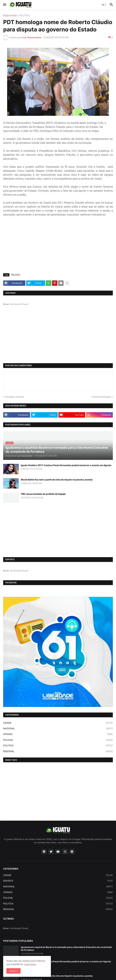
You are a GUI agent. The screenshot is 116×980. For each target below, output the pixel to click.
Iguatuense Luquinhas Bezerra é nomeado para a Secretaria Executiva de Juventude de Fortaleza (66, 948)
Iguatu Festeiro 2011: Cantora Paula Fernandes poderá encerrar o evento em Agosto (66, 465)
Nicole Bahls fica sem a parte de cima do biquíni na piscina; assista (57, 480)
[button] (4, 5)
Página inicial (10, 16)
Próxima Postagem (101, 397)
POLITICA (24, 16)
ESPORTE (58, 881)
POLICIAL (58, 740)
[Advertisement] (58, 247)
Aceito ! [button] (13, 971)
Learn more (30, 964)
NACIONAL (58, 728)
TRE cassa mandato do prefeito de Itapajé (43, 494)
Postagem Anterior (15, 397)
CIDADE (58, 723)
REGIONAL (58, 751)
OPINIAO (58, 734)
